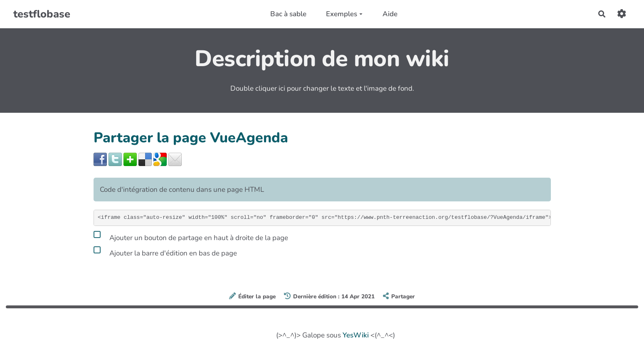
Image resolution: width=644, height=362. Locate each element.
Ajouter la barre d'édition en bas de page (165, 252)
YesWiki (356, 335)
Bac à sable (288, 14)
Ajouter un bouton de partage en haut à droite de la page (191, 236)
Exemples (344, 14)
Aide (390, 14)
